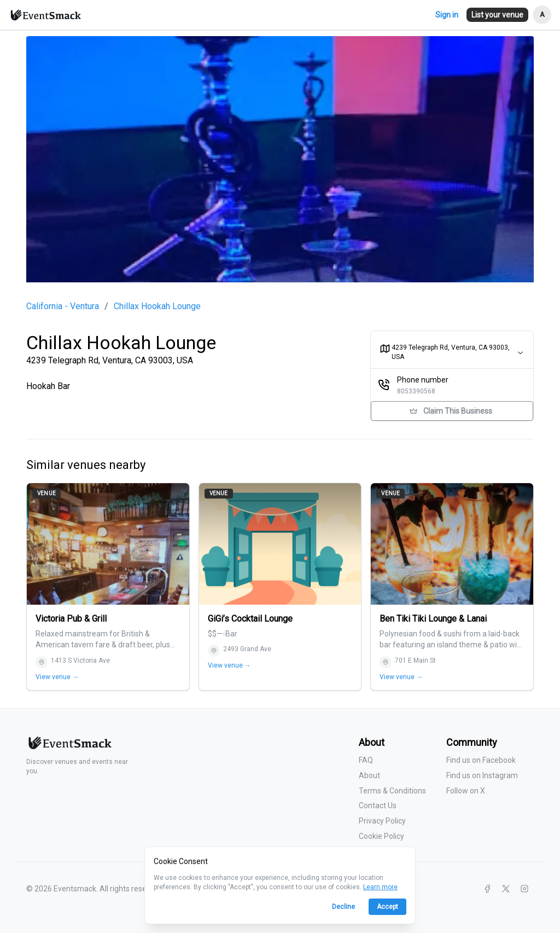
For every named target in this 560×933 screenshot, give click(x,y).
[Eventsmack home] (69, 747)
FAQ (366, 760)
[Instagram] (524, 889)
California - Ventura (63, 306)
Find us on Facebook (481, 760)
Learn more (380, 887)
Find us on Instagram (482, 775)
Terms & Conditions (392, 791)
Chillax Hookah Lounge (157, 306)
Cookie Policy (381, 836)
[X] (506, 889)
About (369, 775)
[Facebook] (487, 889)
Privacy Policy (382, 821)
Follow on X (466, 791)
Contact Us (378, 805)
